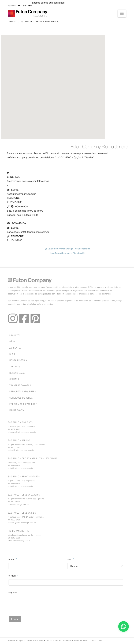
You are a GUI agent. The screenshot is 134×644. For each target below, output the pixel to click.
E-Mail (13, 576)
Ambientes (15, 348)
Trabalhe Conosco (20, 386)
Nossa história (18, 360)
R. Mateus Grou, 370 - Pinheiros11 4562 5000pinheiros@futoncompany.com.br (22, 427)
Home (12, 22)
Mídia (12, 342)
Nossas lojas (17, 373)
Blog (12, 354)
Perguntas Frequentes (23, 392)
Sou (71, 559)
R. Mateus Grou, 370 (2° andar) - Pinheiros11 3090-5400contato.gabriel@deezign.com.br (26, 518)
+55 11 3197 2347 (24, 6)
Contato (14, 379)
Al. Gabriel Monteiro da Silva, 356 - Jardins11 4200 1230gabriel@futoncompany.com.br (26, 445)
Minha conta (17, 410)
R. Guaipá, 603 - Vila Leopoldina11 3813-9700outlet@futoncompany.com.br (24, 481)
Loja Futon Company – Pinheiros (67, 253)
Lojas (20, 22)
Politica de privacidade (23, 404)
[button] (122, 14)
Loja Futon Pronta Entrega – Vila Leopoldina (67, 249)
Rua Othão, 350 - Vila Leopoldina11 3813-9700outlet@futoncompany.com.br (33, 463)
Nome (13, 559)
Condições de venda (21, 398)
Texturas (15, 367)
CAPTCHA (13, 592)
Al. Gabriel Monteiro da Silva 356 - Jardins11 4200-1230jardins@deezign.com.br (26, 499)
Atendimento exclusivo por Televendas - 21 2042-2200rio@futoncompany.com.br (25, 536)
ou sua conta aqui (49, 3)
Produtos (15, 336)
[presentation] (35, 602)
